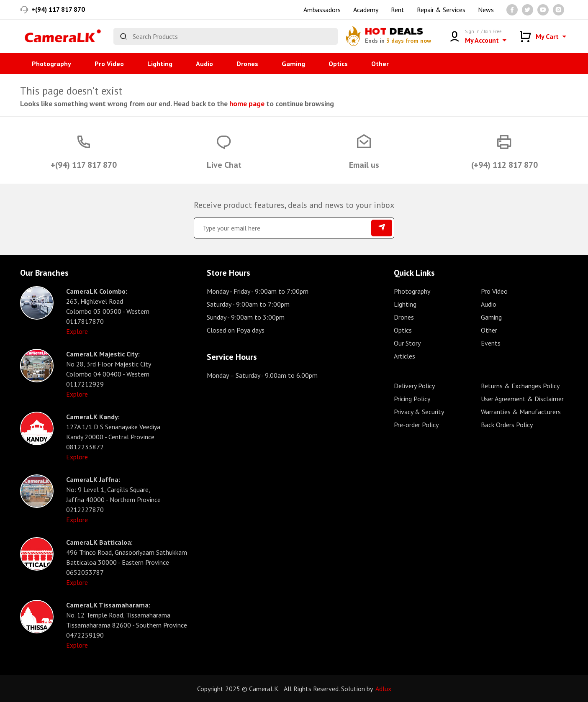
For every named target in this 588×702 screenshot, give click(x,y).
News (486, 10)
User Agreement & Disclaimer (522, 399)
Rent (398, 10)
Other (380, 64)
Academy (366, 10)
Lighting (160, 64)
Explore (77, 331)
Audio (204, 64)
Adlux (383, 689)
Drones (247, 64)
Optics (338, 64)
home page (247, 104)
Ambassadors (322, 10)
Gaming (293, 64)
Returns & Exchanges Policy (520, 386)
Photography (51, 64)
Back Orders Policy (507, 425)
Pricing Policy (412, 399)
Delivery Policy (414, 386)
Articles (404, 356)
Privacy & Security (419, 412)
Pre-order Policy (416, 425)
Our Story (407, 343)
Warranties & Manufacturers (521, 412)
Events (491, 343)
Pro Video (109, 64)
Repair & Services (441, 10)
